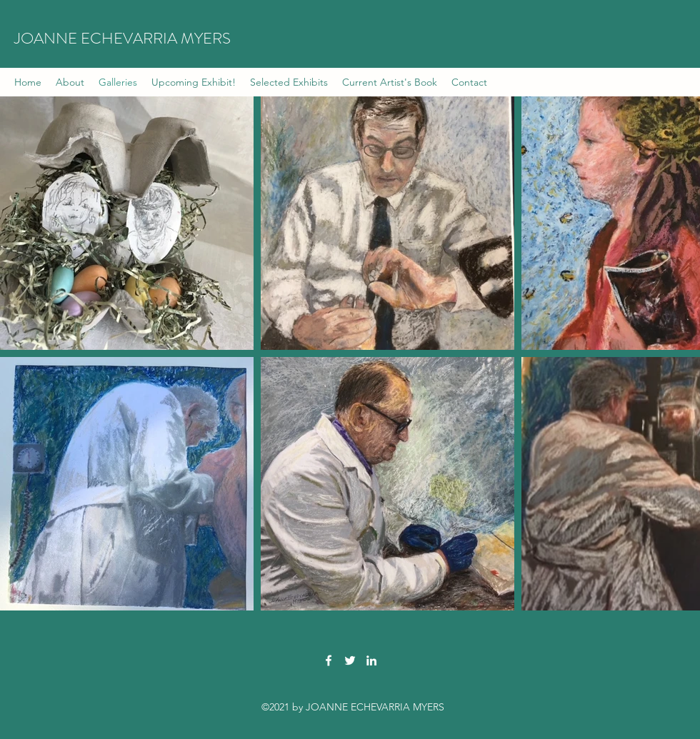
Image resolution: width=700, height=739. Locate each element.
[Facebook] (329, 660)
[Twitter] (350, 660)
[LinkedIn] (371, 660)
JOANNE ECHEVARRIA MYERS (122, 38)
